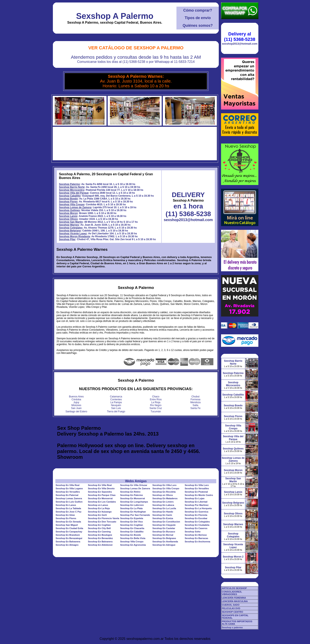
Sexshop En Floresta (196, 515)
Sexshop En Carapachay (69, 532)
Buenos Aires (76, 397)
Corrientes (116, 399)
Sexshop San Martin (71, 222)
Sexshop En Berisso (196, 535)
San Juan (76, 408)
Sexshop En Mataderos (165, 498)
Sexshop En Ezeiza (163, 518)
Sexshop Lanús (68, 216)
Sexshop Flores (68, 202)
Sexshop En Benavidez (100, 538)
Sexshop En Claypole (164, 525)
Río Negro (156, 405)
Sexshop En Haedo (163, 512)
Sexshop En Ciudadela (197, 525)
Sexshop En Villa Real (67, 485)
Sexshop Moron (68, 213)
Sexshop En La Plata (131, 508)
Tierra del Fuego (116, 411)
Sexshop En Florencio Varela (104, 518)
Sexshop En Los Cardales (102, 502)
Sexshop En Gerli (97, 515)
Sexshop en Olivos (163, 495)
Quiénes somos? (198, 26)
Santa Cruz (156, 408)
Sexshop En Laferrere (132, 505)
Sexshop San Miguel (67, 525)
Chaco (156, 397)
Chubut (195, 397)
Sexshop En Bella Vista (133, 538)
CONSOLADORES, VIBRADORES (232, 593)
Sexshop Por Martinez (197, 505)
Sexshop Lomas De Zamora (135, 488)
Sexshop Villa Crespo (72, 205)
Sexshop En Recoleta (164, 492)
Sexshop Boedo (68, 199)
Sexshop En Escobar (196, 518)
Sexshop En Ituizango (100, 512)
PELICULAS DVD (231, 608)
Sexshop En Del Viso (131, 522)
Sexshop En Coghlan (99, 525)
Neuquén (116, 405)
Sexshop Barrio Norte (72, 187)
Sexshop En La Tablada (68, 508)
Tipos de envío (198, 18)
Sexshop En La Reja (99, 508)
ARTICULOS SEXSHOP (234, 588)
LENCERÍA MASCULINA (235, 601)
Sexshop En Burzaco (164, 532)
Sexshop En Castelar (164, 528)
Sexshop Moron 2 (233, 557)
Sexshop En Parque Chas (102, 495)
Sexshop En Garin (162, 515)
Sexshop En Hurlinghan (133, 512)
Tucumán (156, 411)
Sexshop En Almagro (67, 545)
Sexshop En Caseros (196, 528)
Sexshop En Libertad (196, 502)
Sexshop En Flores (66, 518)
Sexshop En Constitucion (166, 522)
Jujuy (76, 402)
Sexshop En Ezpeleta (132, 518)
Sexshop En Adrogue (164, 545)
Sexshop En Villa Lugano (69, 488)
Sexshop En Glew (65, 515)
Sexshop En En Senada (68, 522)
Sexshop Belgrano (70, 231)
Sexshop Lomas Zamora (69, 498)
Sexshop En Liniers (163, 502)
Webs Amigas (136, 481)
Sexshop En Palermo (131, 495)
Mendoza (195, 402)
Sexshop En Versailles (197, 488)
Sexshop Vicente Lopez (73, 234)
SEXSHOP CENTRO (233, 612)
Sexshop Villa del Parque (74, 193)
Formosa (195, 399)
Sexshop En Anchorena (198, 542)
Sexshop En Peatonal (196, 492)
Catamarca (116, 397)
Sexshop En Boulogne (100, 535)
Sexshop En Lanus (66, 505)
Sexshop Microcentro (72, 190)
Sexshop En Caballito (132, 532)
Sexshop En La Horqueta (198, 508)
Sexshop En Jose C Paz (68, 512)
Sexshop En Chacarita (132, 528)
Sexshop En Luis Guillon (69, 502)
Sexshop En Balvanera (68, 542)
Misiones (76, 405)
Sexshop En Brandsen (68, 535)
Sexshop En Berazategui (69, 538)
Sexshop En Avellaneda (165, 542)
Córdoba (76, 399)
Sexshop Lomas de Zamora (75, 207)
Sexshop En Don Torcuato (102, 522)
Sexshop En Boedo (130, 535)
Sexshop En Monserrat (100, 498)
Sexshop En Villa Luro (164, 485)
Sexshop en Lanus (98, 505)
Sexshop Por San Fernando (135, 515)
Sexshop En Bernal (163, 535)
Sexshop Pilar (67, 239)
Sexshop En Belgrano (164, 538)
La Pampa (116, 402)
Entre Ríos (156, 399)
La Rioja (156, 402)
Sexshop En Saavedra (100, 492)
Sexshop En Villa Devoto (101, 488)
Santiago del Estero (76, 411)
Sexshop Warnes (69, 225)
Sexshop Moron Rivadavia (74, 236)
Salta (195, 405)
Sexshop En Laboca (163, 505)
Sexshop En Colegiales (197, 522)
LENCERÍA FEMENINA (234, 598)
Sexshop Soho (193, 532)
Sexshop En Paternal (67, 495)
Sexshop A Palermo (115, 16)
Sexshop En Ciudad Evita (69, 528)
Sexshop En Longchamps (134, 502)
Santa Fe (195, 408)
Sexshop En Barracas (196, 538)
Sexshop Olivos (68, 219)
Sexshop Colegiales (71, 228)
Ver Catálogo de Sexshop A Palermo (136, 48)
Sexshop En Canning (99, 532)
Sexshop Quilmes (69, 210)
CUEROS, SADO (231, 605)
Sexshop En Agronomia (133, 545)
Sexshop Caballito (70, 196)
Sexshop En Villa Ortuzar (134, 485)
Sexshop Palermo (69, 184)
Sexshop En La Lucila (164, 508)
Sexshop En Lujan (195, 498)
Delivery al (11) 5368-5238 (240, 37)
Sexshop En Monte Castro (199, 495)
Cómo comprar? (198, 10)
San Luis (116, 408)
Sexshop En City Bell (99, 528)
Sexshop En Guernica (197, 512)
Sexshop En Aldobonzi (100, 545)
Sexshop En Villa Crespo (166, 488)
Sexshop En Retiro (130, 492)
